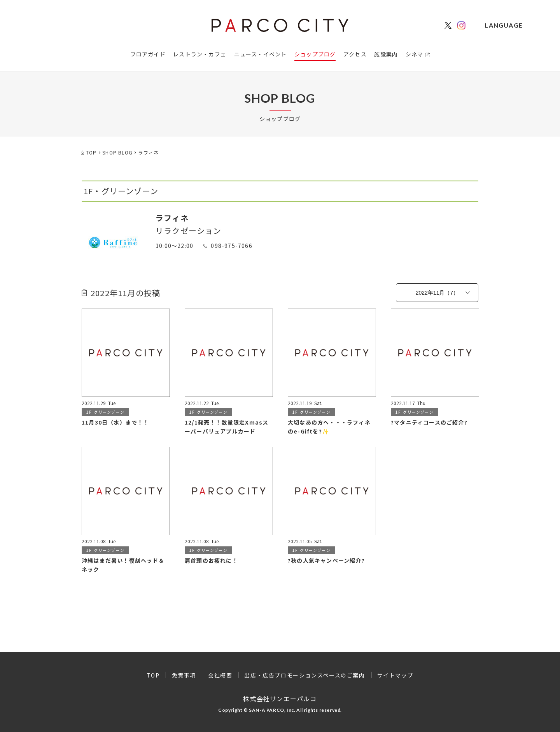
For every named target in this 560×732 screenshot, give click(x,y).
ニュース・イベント (261, 54)
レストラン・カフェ (200, 54)
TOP (153, 675)
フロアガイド (148, 54)
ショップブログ (315, 54)
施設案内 (386, 54)
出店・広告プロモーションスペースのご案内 (304, 675)
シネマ (415, 54)
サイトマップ (395, 675)
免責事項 (184, 675)
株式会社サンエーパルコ (280, 699)
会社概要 (220, 675)
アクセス (355, 54)
